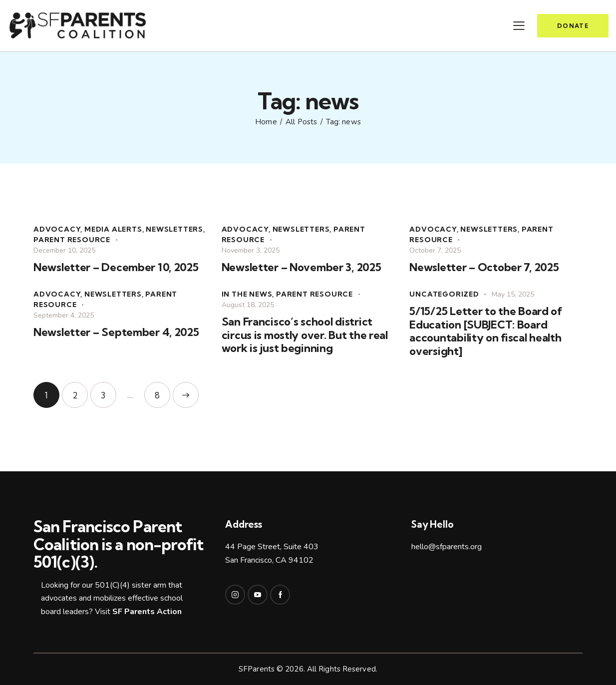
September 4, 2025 (64, 315)
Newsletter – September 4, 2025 (116, 332)
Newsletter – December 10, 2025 (116, 267)
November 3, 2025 (251, 250)
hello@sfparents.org (447, 547)
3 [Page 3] (109, 391)
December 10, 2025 (64, 250)
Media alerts (113, 229)
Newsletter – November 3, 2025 (302, 267)
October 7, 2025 (435, 250)
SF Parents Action (147, 612)
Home (266, 122)
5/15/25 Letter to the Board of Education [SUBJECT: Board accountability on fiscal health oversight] (486, 331)
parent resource (72, 240)
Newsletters (174, 229)
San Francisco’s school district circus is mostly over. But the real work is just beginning (305, 335)
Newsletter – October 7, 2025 (484, 267)
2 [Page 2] (80, 391)
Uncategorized (444, 294)
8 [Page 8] (162, 391)
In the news (247, 294)
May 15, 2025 (513, 294)
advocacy (57, 229)
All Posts (301, 122)
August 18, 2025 (248, 305)
